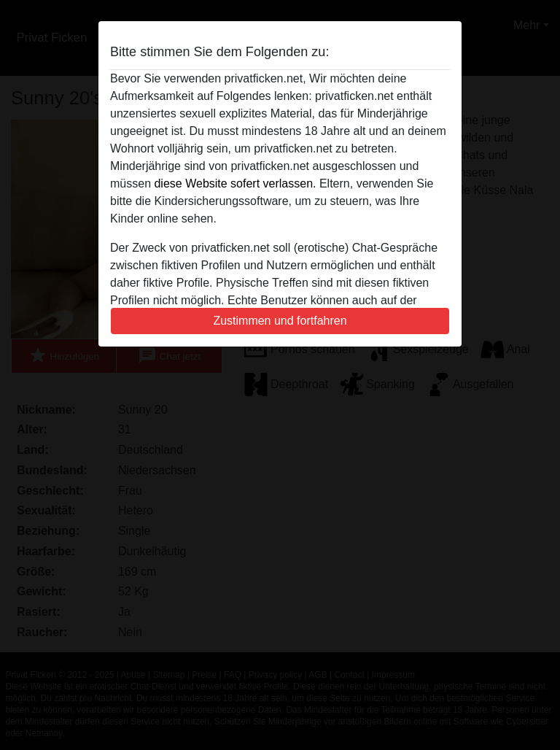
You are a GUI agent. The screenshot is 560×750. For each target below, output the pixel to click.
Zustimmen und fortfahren (280, 321)
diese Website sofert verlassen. (235, 183)
